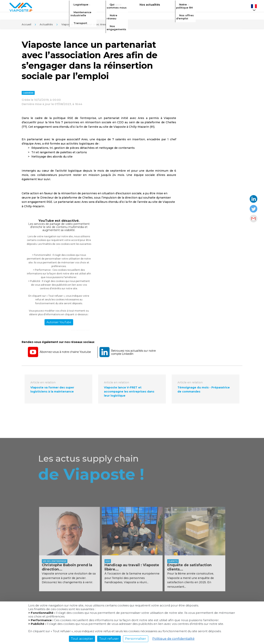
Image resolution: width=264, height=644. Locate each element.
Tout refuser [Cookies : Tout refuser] (109, 639)
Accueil (26, 26)
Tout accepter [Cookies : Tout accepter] (82, 639)
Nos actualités (147, 7)
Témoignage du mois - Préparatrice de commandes (204, 391)
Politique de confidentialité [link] (173, 639)
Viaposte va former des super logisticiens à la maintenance (52, 391)
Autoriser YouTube (59, 324)
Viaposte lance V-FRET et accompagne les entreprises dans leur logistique (129, 393)
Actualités (46, 26)
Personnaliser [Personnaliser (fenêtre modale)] (136, 639)
